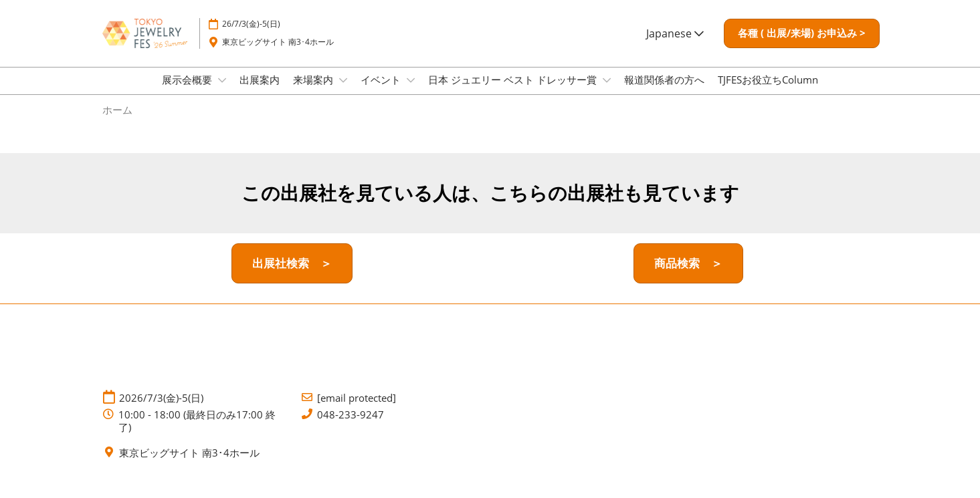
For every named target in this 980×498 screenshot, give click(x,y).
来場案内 (314, 92)
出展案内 (260, 92)
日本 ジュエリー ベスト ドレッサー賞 (514, 92)
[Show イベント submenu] (411, 93)
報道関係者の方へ (664, 92)
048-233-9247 (351, 427)
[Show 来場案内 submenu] (343, 93)
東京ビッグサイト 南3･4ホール (278, 54)
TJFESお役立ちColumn (768, 92)
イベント (382, 92)
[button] (802, 46)
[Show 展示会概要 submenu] (222, 93)
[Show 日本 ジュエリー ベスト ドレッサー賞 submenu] (607, 93)
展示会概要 (188, 92)
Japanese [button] (675, 46)
